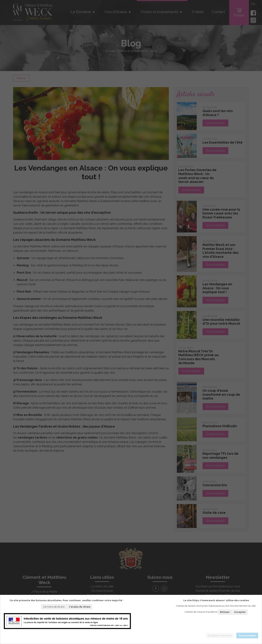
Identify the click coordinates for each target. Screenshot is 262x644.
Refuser (225, 612)
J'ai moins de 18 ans (54, 607)
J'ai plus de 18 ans (80, 607)
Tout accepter (247, 636)
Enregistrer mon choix (220, 636)
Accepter (240, 612)
